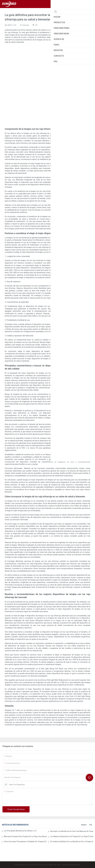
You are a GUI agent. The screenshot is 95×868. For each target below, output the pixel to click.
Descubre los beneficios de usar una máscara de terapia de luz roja (72, 831)
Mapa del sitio (55, 865)
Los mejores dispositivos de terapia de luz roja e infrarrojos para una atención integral (72, 836)
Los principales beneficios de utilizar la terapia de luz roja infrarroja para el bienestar (20, 831)
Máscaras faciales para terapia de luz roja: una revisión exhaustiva (25, 836)
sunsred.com (42, 865)
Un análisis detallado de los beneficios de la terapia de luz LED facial (72, 842)
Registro (84, 825)
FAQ (91, 825)
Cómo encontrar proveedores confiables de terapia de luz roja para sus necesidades (25, 842)
